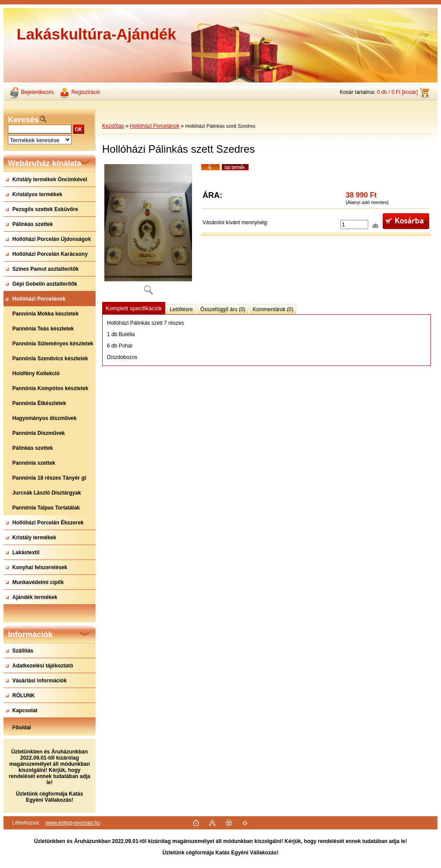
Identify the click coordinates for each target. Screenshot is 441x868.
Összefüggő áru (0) (223, 309)
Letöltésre (181, 309)
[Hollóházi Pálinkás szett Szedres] (148, 232)
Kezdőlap (113, 126)
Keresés (23, 120)
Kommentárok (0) (273, 309)
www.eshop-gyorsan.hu (73, 823)
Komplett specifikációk (134, 308)
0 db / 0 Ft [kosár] (397, 92)
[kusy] (354, 224)
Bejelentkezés (37, 92)
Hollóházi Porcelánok (155, 126)
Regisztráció (86, 92)
